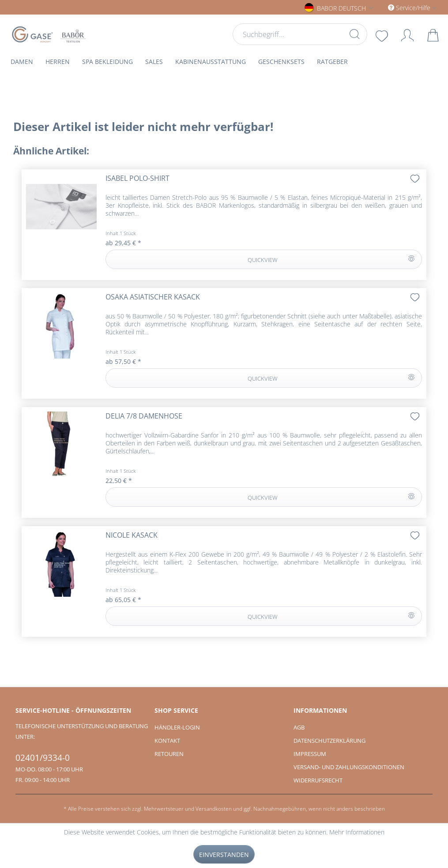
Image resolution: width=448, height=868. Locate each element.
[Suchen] (354, 34)
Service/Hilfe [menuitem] (410, 8)
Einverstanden (224, 855)
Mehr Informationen (357, 832)
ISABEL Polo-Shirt (137, 178)
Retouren (169, 754)
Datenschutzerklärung (329, 741)
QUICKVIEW (331, 258)
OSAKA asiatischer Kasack (153, 297)
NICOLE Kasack (132, 535)
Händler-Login (177, 727)
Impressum (310, 754)
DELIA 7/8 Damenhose (144, 416)
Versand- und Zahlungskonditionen (349, 767)
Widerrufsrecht (318, 780)
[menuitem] (300, 34)
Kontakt (167, 741)
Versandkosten (214, 809)
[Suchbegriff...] (300, 34)
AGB (299, 727)
